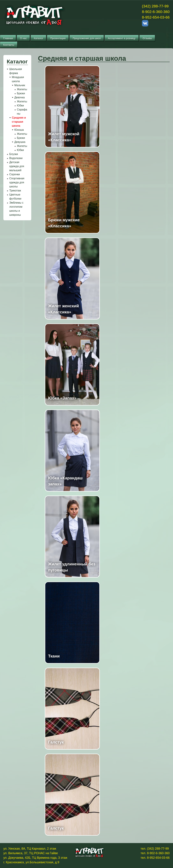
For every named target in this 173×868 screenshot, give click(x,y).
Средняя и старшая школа (19, 122)
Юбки (20, 106)
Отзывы (147, 38)
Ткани (54, 656)
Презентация (58, 38)
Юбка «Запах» (62, 398)
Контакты (9, 45)
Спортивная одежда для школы (17, 182)
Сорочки (15, 174)
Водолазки (16, 158)
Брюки (21, 93)
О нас (23, 38)
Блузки (14, 154)
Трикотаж (15, 191)
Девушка (20, 142)
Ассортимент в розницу (122, 38)
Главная (8, 38)
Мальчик (20, 85)
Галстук (56, 742)
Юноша (19, 130)
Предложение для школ (87, 38)
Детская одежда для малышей (17, 166)
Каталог (39, 38)
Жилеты (22, 89)
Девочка (20, 97)
